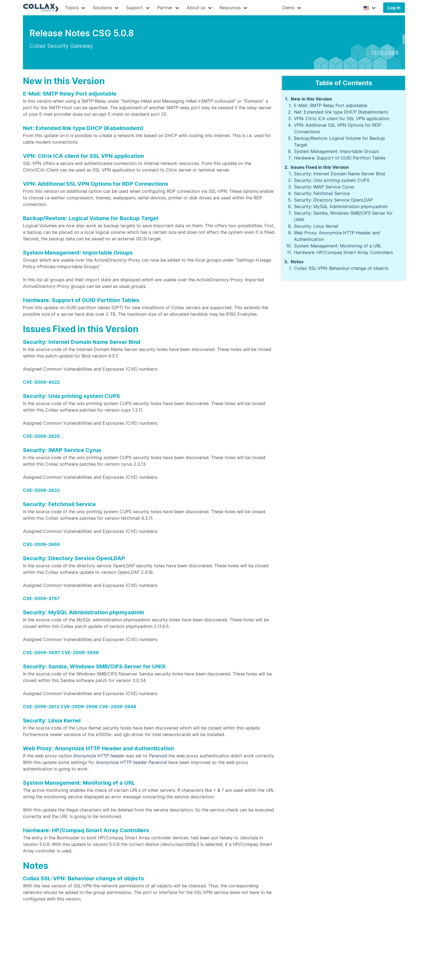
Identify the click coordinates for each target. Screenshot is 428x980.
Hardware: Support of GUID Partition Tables (340, 158)
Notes (297, 262)
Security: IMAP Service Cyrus (324, 187)
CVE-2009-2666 (41, 544)
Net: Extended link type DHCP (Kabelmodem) (341, 112)
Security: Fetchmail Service (322, 193)
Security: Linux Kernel (316, 226)
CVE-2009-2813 (41, 707)
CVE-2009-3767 (41, 598)
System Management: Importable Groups (336, 151)
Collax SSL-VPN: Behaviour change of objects (341, 268)
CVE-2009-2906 (79, 707)
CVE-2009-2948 (118, 707)
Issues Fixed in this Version (320, 167)
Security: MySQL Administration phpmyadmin (341, 206)
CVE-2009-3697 (41, 653)
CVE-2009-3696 (80, 653)
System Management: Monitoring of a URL (338, 246)
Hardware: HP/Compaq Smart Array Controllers (343, 252)
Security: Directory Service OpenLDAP (333, 200)
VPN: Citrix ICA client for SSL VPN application (342, 119)
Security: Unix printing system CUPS (332, 180)
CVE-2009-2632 (41, 490)
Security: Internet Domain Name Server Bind (339, 174)
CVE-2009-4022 (41, 382)
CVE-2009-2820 (41, 436)
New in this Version (311, 99)
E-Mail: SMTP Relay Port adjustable (331, 105)
